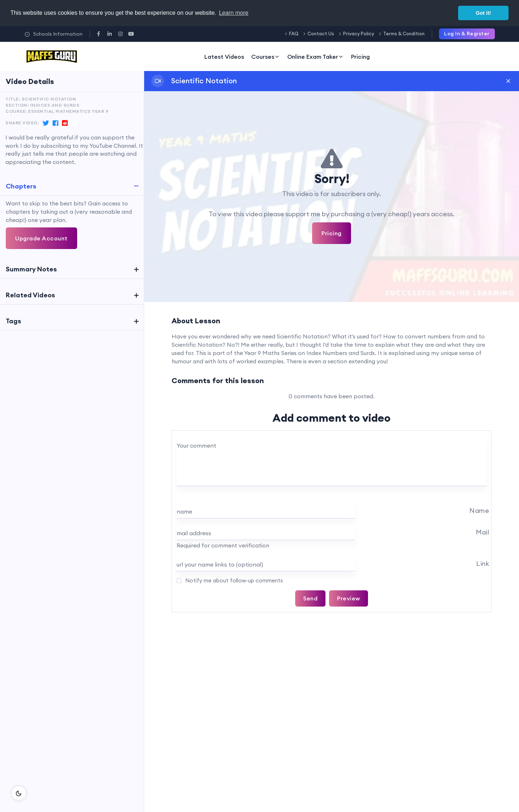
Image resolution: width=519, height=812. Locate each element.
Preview (349, 598)
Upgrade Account (41, 238)
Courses (266, 57)
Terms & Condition (404, 34)
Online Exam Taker (316, 57)
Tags (14, 321)
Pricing (360, 57)
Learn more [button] (234, 13)
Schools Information (54, 34)
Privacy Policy (359, 34)
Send (310, 598)
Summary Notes (31, 269)
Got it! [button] (483, 13)
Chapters (21, 186)
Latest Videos (224, 57)
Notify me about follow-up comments (233, 580)
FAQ (294, 34)
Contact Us (321, 34)
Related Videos (30, 295)
